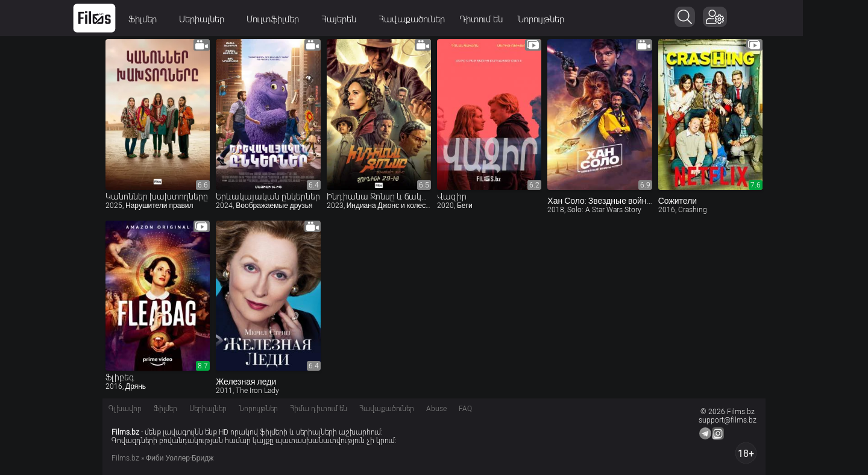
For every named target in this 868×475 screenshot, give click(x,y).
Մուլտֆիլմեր (309, 19)
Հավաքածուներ (444, 19)
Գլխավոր (125, 409)
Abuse (436, 409)
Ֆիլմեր (179, 19)
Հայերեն (375, 19)
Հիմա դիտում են (319, 409)
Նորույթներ (573, 19)
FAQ (465, 409)
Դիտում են (514, 19)
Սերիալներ (238, 19)
